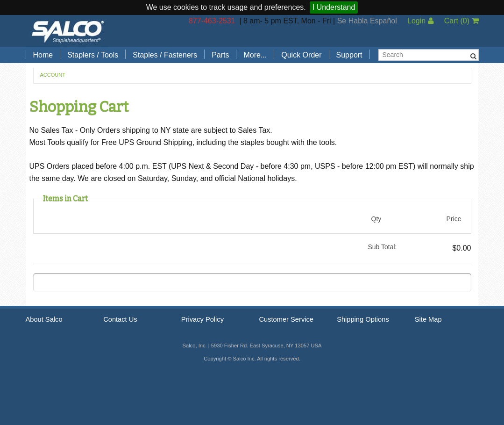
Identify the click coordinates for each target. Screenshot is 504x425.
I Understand (334, 7)
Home (43, 55)
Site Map (428, 319)
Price (454, 219)
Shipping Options (363, 319)
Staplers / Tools (93, 55)
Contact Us (120, 319)
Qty (376, 219)
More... (255, 55)
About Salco (44, 319)
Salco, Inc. (68, 31)
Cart (461, 21)
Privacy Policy (202, 319)
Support (349, 55)
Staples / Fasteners (165, 55)
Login (421, 21)
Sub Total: (382, 247)
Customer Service (286, 319)
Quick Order (301, 55)
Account (53, 75)
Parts (220, 55)
